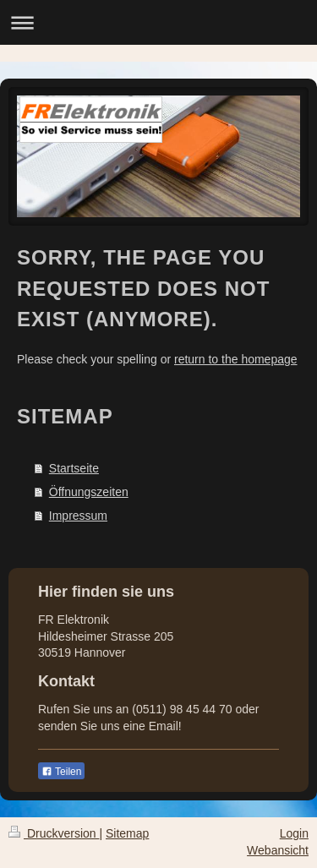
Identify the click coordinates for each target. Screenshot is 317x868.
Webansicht (278, 850)
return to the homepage (236, 359)
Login (294, 833)
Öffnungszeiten (89, 492)
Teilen (61, 772)
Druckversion (54, 833)
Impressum (78, 516)
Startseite (74, 468)
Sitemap (127, 833)
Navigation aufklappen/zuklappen (158, 22)
